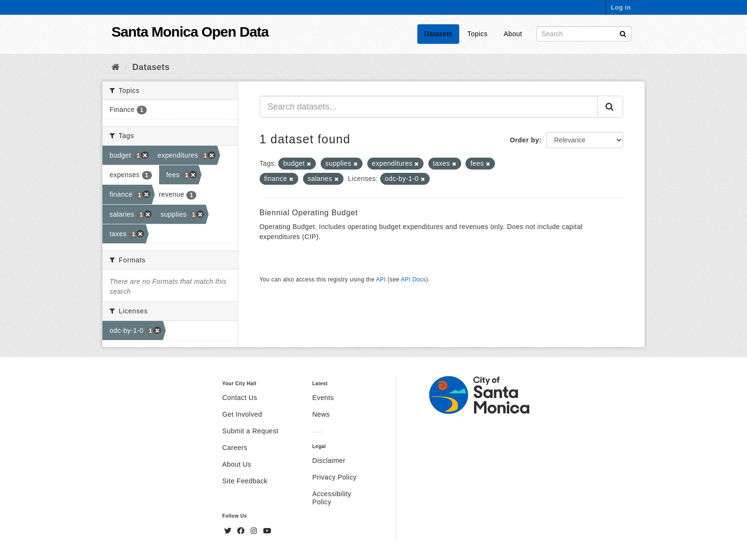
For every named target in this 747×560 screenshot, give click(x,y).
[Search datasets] (584, 34)
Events (323, 398)
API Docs (413, 280)
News (321, 414)
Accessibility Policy (332, 498)
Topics (477, 34)
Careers (235, 448)
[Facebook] (242, 531)
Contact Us (240, 398)
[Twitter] (229, 531)
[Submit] (623, 33)
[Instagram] (255, 531)
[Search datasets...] (429, 107)
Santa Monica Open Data (190, 32)
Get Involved (242, 414)
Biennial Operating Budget (309, 213)
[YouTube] (267, 531)
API (381, 280)
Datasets (439, 34)
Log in (621, 7)
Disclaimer (329, 460)
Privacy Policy (334, 477)
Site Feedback (245, 481)
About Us (237, 464)
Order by (525, 140)
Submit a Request (251, 431)
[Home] (116, 67)
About (513, 34)
